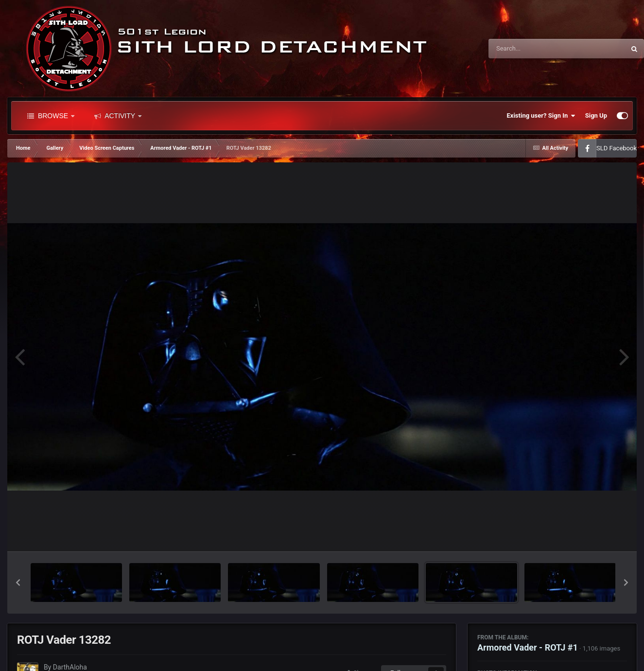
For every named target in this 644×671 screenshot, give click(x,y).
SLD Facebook (617, 148)
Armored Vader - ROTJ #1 (528, 647)
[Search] (532, 49)
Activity (118, 116)
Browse (51, 116)
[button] (18, 583)
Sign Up (596, 115)
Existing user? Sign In (541, 116)
